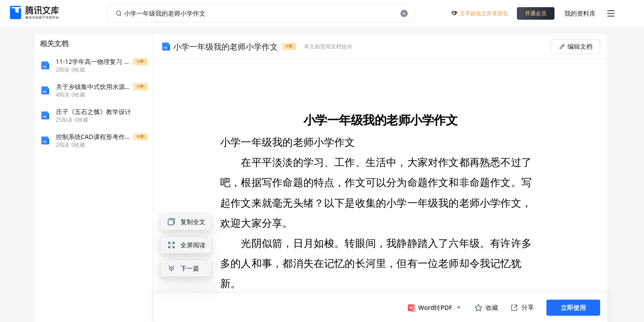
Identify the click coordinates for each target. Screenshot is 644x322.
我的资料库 (580, 13)
